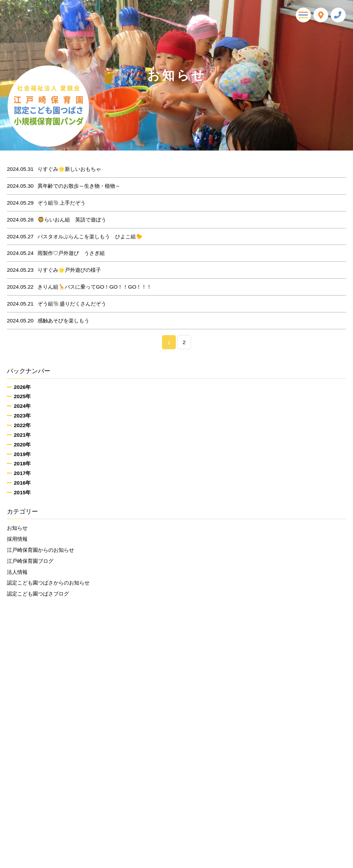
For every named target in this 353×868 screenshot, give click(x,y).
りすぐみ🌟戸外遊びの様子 (54, 270)
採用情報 (17, 539)
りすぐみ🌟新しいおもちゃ (54, 169)
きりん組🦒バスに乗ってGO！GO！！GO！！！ (79, 287)
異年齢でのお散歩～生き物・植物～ (64, 186)
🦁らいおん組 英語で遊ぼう (57, 220)
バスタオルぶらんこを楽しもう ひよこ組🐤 (75, 237)
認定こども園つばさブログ (38, 594)
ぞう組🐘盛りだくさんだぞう (57, 304)
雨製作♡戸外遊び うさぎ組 (56, 253)
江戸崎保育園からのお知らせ (41, 550)
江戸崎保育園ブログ (30, 561)
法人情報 (17, 572)
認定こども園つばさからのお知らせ (48, 583)
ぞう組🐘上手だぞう (46, 203)
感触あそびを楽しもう (48, 321)
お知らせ (17, 528)
